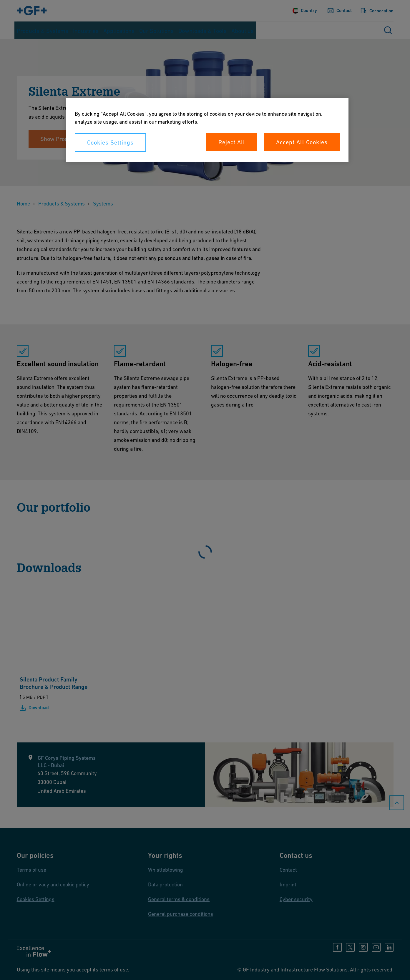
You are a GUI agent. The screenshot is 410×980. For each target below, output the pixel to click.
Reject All (232, 142)
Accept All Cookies (302, 142)
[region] (207, 130)
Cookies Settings (110, 142)
